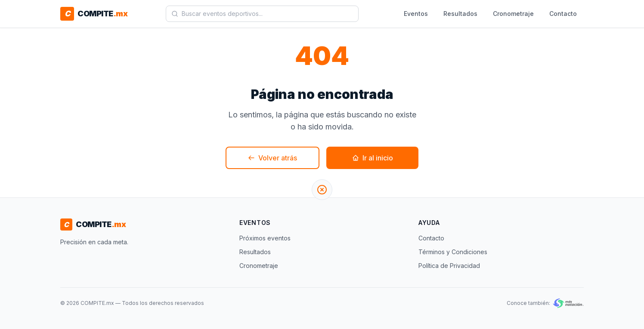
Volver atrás (272, 158)
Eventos (416, 14)
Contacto (563, 14)
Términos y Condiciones (453, 252)
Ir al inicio (373, 158)
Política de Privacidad (449, 266)
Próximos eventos (265, 238)
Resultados (460, 14)
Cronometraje (513, 14)
